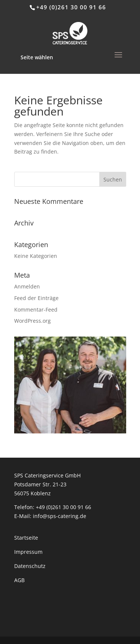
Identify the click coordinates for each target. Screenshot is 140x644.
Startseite (26, 538)
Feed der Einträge (36, 298)
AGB (19, 580)
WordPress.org (32, 321)
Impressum (28, 552)
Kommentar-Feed (36, 310)
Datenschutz (30, 566)
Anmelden (27, 286)
